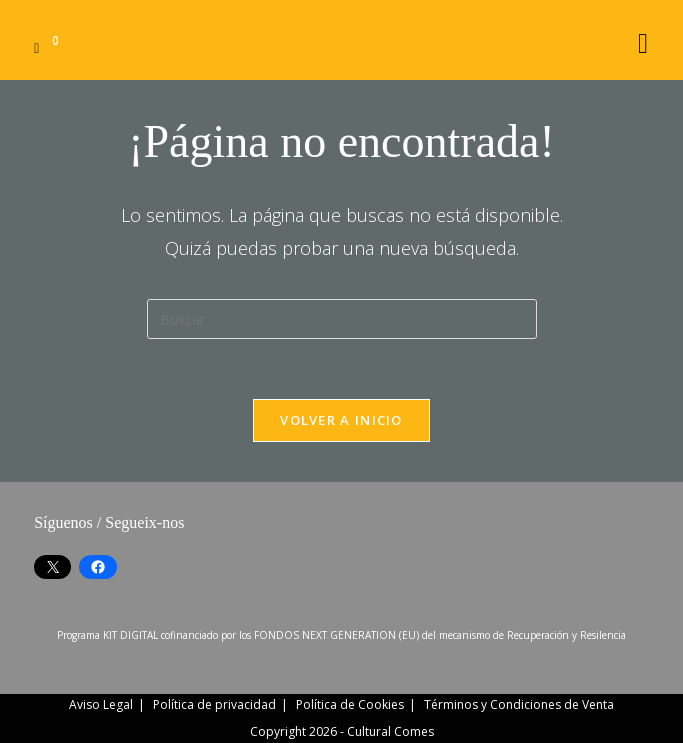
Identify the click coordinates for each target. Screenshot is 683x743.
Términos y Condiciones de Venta (519, 704)
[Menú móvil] (643, 39)
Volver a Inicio (341, 420)
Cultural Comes (390, 731)
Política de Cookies (350, 704)
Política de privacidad (214, 704)
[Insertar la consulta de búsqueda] (342, 319)
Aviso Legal (101, 704)
